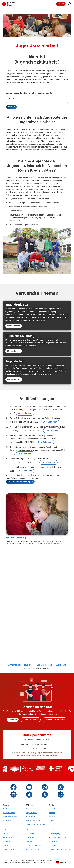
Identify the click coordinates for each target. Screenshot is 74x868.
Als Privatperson (9, 854)
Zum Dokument (25, 567)
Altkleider (52, 858)
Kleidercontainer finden (34, 865)
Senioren (52, 862)
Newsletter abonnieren (55, 765)
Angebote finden (32, 858)
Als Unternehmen (9, 858)
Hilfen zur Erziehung (16, 692)
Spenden (61, 4)
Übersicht (52, 854)
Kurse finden (30, 862)
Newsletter (53, 865)
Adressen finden (32, 854)
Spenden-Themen (31, 765)
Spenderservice (8, 865)
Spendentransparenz (10, 862)
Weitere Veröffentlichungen (21, 636)
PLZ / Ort (11, 98)
